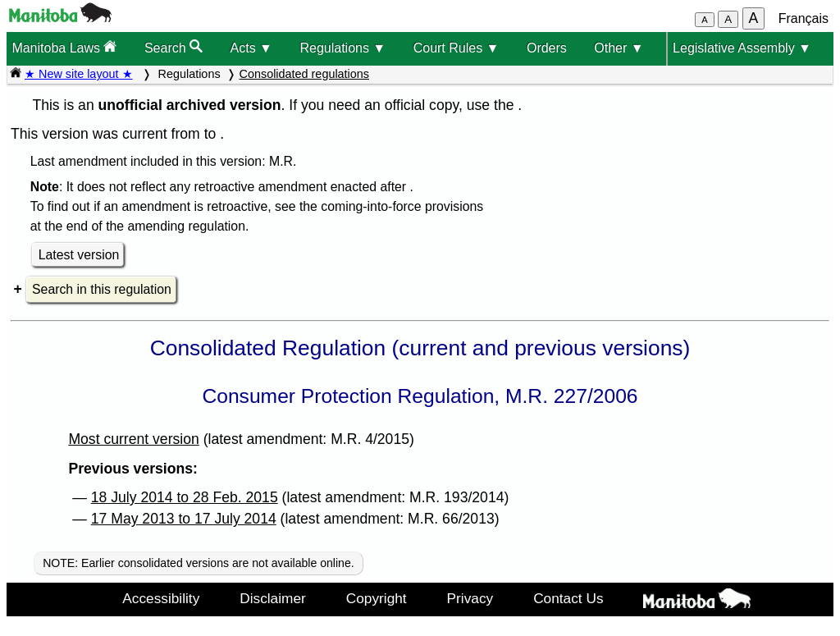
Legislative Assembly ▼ (742, 48)
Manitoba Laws (64, 47)
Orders (547, 48)
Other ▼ (619, 48)
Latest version (79, 255)
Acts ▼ (251, 48)
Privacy (470, 598)
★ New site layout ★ (79, 74)
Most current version (133, 439)
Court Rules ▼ (457, 48)
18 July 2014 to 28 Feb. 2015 (185, 497)
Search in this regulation (102, 289)
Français (803, 18)
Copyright (377, 598)
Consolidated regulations (304, 74)
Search (173, 47)
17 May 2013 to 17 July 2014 (184, 519)
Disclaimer (273, 598)
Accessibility (161, 598)
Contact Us (568, 598)
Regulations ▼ (342, 48)
